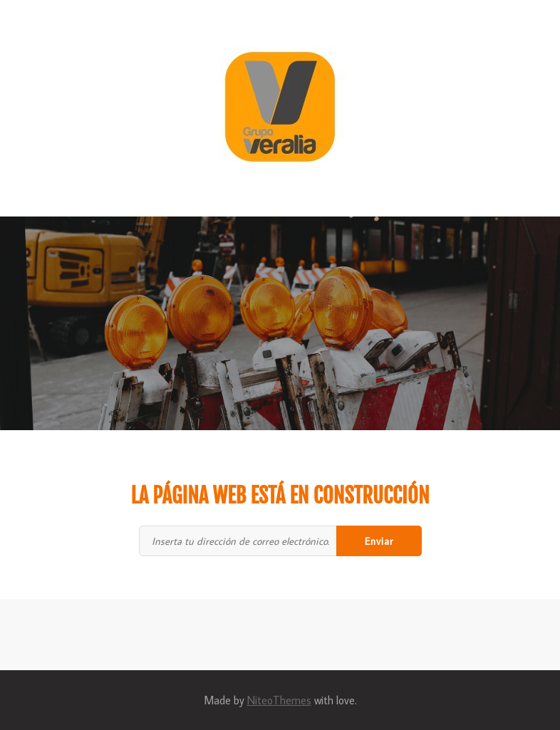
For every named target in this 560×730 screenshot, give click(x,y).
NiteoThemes (279, 700)
